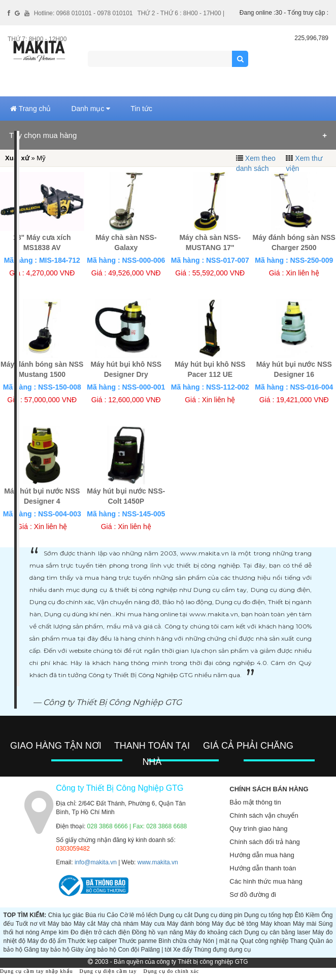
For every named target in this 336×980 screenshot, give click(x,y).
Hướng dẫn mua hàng (262, 855)
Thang (298, 941)
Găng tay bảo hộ (46, 950)
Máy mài (305, 924)
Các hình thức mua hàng (266, 881)
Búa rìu (95, 915)
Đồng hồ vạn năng (158, 932)
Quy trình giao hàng (258, 829)
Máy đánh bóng (188, 924)
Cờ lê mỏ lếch (139, 915)
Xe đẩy (183, 950)
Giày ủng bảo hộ (94, 950)
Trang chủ (30, 109)
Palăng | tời (156, 950)
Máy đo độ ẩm (46, 941)
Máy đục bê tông (235, 924)
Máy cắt (85, 924)
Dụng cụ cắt (176, 915)
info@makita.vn (96, 862)
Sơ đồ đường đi (253, 895)
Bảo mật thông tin (255, 802)
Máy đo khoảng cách (214, 932)
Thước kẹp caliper (93, 941)
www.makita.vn (158, 862)
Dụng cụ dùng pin (218, 915)
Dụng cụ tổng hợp (268, 915)
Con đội (128, 950)
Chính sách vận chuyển (264, 815)
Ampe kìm (55, 932)
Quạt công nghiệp (264, 941)
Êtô (299, 915)
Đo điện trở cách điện (100, 932)
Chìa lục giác (66, 915)
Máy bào (60, 924)
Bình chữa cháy (180, 941)
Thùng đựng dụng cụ (222, 950)
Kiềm (313, 915)
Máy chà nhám (118, 924)
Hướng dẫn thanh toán (263, 868)
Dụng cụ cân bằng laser (277, 932)
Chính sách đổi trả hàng (265, 842)
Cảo (112, 915)
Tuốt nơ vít (31, 924)
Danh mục (91, 109)
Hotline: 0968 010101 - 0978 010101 (83, 13)
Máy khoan (276, 924)
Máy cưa (153, 924)
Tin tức (141, 109)
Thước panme (138, 941)
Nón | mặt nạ (221, 941)
